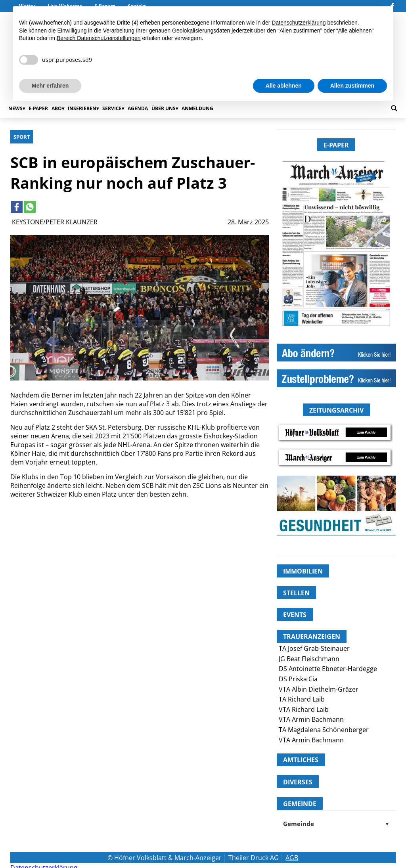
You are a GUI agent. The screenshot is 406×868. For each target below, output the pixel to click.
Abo (57, 108)
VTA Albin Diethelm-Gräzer (319, 689)
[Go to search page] (394, 108)
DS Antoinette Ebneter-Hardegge (328, 669)
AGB (292, 858)
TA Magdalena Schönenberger (324, 730)
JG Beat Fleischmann (309, 659)
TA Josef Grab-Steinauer (314, 648)
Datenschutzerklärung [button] (299, 23)
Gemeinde (336, 824)
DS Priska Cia (298, 679)
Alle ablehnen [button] (284, 86)
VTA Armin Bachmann (311, 719)
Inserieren (82, 108)
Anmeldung (197, 108)
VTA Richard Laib (304, 709)
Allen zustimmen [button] (352, 86)
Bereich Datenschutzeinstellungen (99, 38)
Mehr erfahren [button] (50, 86)
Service (112, 108)
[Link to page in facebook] (17, 207)
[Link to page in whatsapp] (30, 207)
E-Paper (38, 108)
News (15, 108)
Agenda (138, 108)
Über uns (164, 108)
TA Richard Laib (302, 699)
